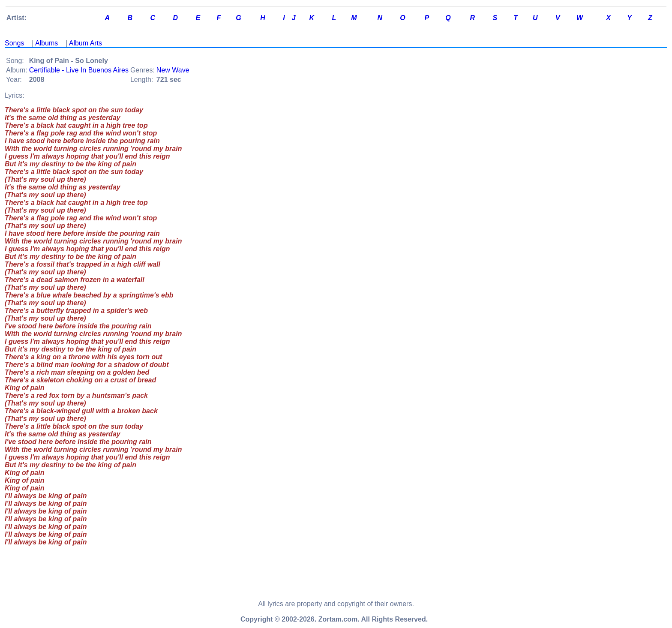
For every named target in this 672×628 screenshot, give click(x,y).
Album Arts (85, 43)
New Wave (173, 70)
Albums (46, 43)
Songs (14, 43)
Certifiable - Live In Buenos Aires (79, 70)
